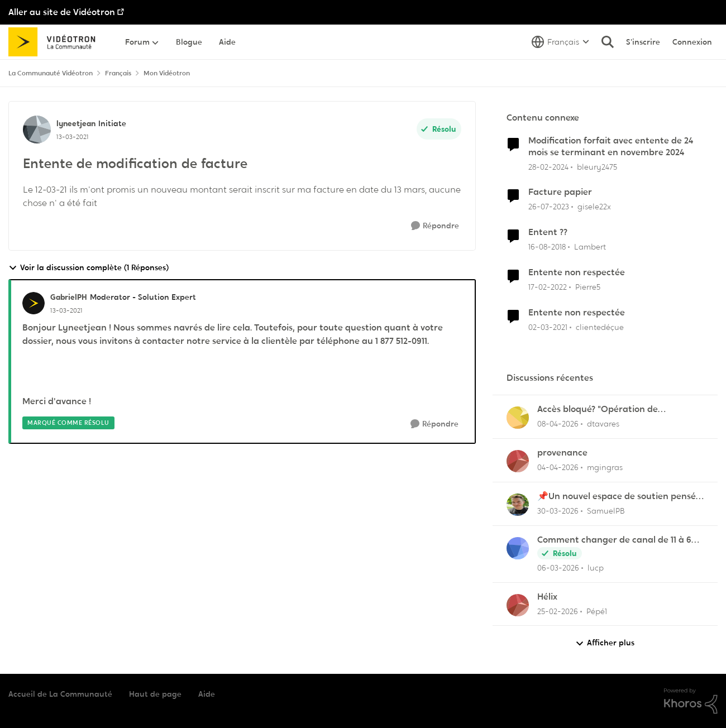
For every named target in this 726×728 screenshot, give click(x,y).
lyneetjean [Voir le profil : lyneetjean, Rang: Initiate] (76, 123)
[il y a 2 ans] (548, 167)
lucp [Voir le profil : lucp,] (596, 568)
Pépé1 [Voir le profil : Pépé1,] (597, 611)
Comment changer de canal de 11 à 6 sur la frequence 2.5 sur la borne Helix (616, 540)
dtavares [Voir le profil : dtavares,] (603, 424)
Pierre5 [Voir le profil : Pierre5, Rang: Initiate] (588, 287)
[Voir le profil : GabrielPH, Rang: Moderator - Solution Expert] (34, 303)
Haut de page (155, 694)
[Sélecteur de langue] (560, 42)
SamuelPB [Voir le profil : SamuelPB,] (606, 511)
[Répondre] (435, 226)
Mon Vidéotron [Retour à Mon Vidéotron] (167, 73)
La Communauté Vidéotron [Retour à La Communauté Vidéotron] (51, 73)
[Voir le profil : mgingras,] (518, 461)
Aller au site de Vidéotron (62, 12)
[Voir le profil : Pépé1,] (518, 605)
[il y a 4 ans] (548, 287)
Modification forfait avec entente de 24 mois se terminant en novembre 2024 (611, 147)
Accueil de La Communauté (60, 694)
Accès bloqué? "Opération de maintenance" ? (598, 409)
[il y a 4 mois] (558, 568)
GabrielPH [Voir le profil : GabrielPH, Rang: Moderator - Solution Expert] (69, 297)
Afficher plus (605, 643)
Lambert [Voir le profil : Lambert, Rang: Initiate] (590, 247)
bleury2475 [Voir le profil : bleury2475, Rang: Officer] (597, 166)
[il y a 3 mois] (558, 424)
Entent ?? (548, 232)
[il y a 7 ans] (547, 247)
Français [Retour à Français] (118, 73)
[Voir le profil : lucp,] (518, 548)
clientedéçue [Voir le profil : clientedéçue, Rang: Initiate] (600, 327)
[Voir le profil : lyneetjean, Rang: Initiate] (37, 130)
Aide (207, 694)
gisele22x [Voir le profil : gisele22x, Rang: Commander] (594, 207)
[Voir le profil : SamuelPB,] (518, 505)
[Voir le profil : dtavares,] (518, 418)
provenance (562, 453)
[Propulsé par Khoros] (691, 701)
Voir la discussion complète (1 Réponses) (89, 268)
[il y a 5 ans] (548, 327)
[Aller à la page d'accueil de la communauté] (56, 42)
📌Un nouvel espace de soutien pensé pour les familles (617, 497)
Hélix (547, 597)
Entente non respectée (577, 272)
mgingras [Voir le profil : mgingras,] (605, 467)
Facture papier (560, 192)
